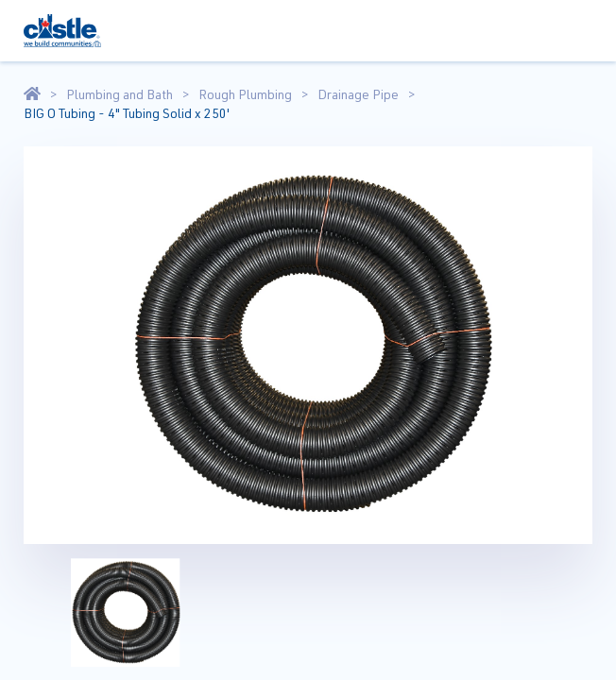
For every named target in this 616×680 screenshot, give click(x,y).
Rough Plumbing (245, 94)
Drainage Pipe (358, 94)
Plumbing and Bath (120, 94)
